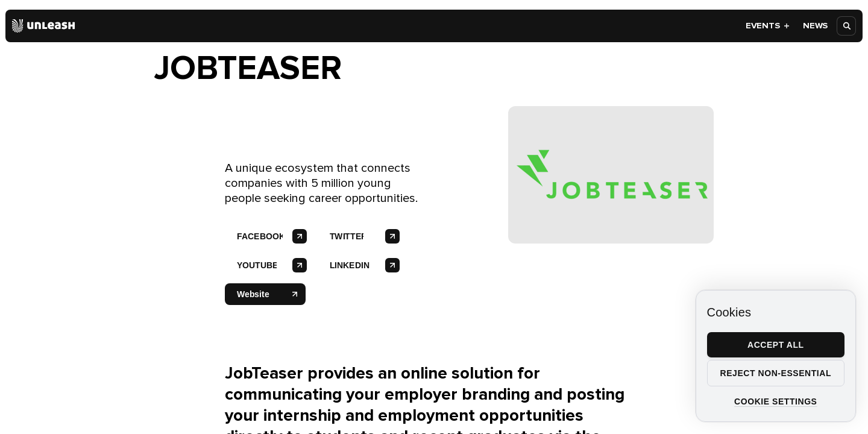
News (815, 26)
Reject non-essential (776, 373)
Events (768, 26)
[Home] (44, 26)
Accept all (776, 345)
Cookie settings (775, 401)
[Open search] (847, 26)
